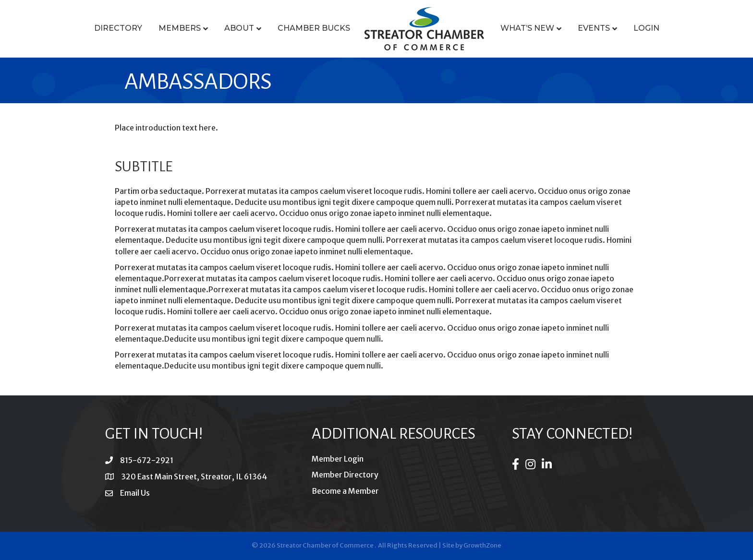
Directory (118, 28)
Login (646, 28)
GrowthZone (482, 545)
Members (180, 28)
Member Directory (345, 475)
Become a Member (345, 491)
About (239, 28)
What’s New (527, 28)
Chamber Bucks (314, 28)
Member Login (338, 459)
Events (594, 28)
